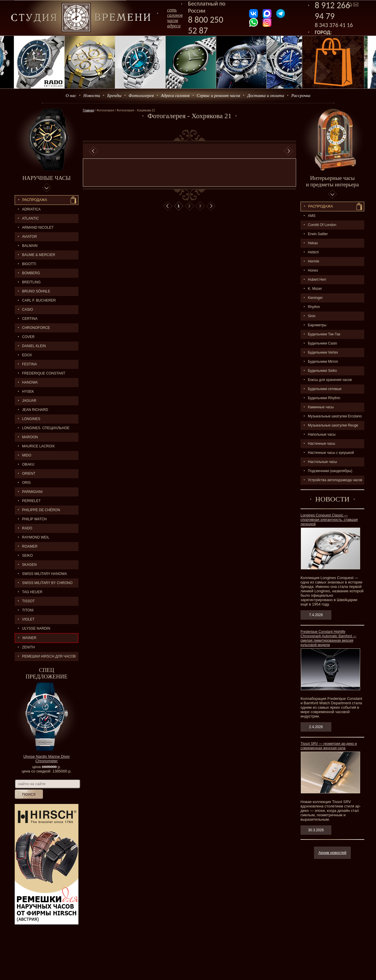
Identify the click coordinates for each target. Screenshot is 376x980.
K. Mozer (315, 289)
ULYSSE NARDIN (36, 628)
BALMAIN (30, 246)
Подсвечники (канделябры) (330, 471)
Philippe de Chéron (41, 510)
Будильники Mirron (323, 362)
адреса (174, 26)
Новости (92, 96)
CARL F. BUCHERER (39, 300)
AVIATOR (30, 237)
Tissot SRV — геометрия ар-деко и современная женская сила (329, 746)
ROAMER (30, 546)
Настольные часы (322, 462)
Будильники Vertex (323, 352)
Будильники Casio (322, 343)
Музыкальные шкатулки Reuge (333, 425)
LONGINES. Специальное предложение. (42, 429)
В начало (168, 206)
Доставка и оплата (266, 96)
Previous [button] (93, 151)
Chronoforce (36, 328)
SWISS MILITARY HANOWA (45, 574)
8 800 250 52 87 (206, 25)
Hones (313, 270)
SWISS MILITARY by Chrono (47, 583)
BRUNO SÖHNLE (36, 291)
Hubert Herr (317, 280)
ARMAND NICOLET (38, 228)
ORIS (26, 483)
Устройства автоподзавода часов (335, 480)
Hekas (313, 243)
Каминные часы (321, 407)
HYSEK (28, 392)
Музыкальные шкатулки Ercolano (335, 416)
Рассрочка (301, 96)
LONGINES (31, 419)
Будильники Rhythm (324, 398)
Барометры (317, 325)
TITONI (28, 610)
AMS (312, 216)
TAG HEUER (32, 592)
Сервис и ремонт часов (219, 96)
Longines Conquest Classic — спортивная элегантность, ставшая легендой (329, 520)
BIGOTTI (29, 264)
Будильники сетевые (325, 389)
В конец (211, 206)
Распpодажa (321, 206)
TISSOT (28, 601)
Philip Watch (34, 519)
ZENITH (28, 647)
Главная (88, 110)
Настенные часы (322, 444)
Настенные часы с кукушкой (331, 453)
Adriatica (31, 209)
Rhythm (314, 307)
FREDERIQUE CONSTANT (44, 373)
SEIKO (27, 556)
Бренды (114, 96)
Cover (28, 337)
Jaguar (29, 401)
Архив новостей (332, 853)
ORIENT (29, 474)
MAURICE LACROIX (38, 446)
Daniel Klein (34, 346)
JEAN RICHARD (35, 410)
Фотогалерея (141, 96)
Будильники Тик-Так (324, 334)
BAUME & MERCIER (39, 255)
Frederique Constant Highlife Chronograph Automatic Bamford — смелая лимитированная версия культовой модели (328, 638)
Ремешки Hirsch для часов (49, 656)
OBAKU (28, 464)
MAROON (30, 437)
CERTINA (30, 319)
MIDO (27, 455)
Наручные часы (46, 178)
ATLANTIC (30, 218)
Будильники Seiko (322, 371)
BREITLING (31, 282)
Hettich (313, 252)
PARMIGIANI (32, 492)
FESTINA (30, 364)
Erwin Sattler (318, 234)
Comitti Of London (322, 225)
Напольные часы (322, 434)
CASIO (27, 310)
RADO (27, 528)
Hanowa (30, 382)
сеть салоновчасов (175, 15)
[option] (191, 151)
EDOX (27, 355)
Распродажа (35, 200)
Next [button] (288, 151)
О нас (71, 96)
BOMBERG (31, 273)
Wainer (29, 638)
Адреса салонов (175, 96)
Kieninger (315, 298)
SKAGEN (29, 565)
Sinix (312, 316)
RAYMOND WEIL (36, 537)
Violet (28, 619)
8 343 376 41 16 (334, 25)
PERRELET (31, 501)
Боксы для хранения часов (330, 380)
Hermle (314, 261)
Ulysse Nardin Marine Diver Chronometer (46, 759)
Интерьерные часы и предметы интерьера (332, 181)
